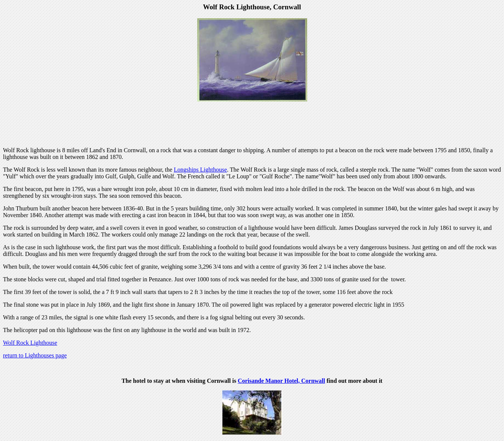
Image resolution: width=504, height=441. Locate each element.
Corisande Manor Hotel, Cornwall (281, 381)
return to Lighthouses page (35, 355)
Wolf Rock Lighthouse (30, 343)
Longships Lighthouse (200, 170)
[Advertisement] (252, 124)
